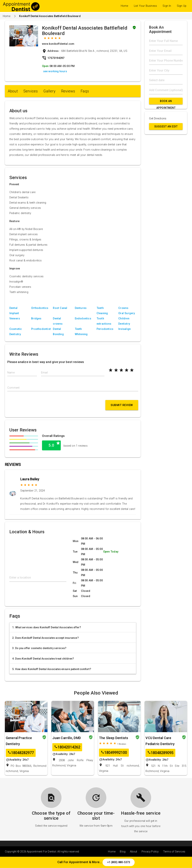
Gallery (49, 91)
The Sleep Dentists (114, 738)
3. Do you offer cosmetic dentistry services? (39, 648)
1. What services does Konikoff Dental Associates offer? (47, 627)
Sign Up (182, 6)
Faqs (85, 91)
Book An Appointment (166, 102)
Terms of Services (174, 852)
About (13, 91)
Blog (123, 852)
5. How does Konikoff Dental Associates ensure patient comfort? (52, 669)
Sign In (167, 6)
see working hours (55, 71)
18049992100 (114, 753)
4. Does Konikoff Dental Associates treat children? (43, 659)
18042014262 (67, 747)
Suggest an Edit (166, 126)
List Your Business (145, 6)
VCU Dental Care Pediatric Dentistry (160, 741)
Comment (13, 388)
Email (44, 373)
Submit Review (122, 405)
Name (11, 373)
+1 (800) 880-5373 (119, 862)
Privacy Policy (150, 852)
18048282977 (21, 753)
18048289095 (160, 753)
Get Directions (158, 119)
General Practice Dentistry (19, 741)
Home (124, 6)
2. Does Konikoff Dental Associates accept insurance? (45, 638)
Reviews (68, 91)
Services (31, 91)
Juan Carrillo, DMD (67, 738)
